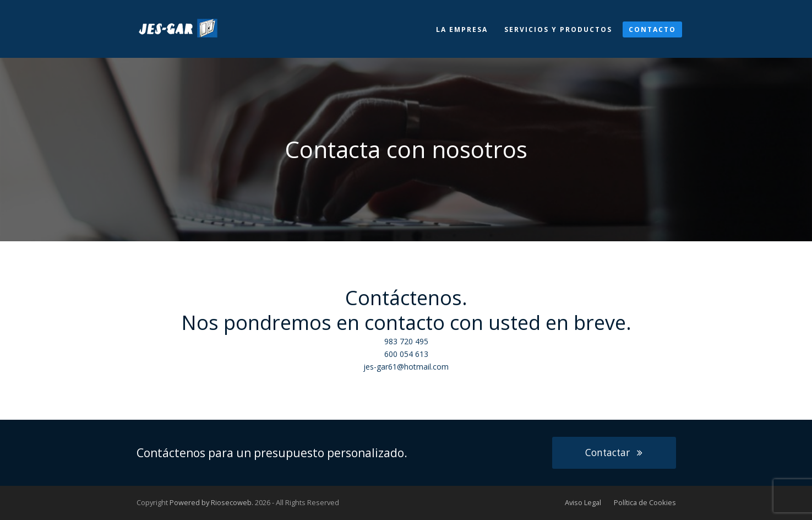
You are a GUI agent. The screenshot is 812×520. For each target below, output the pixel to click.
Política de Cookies (645, 502)
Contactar (614, 453)
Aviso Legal (583, 502)
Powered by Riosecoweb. (211, 502)
